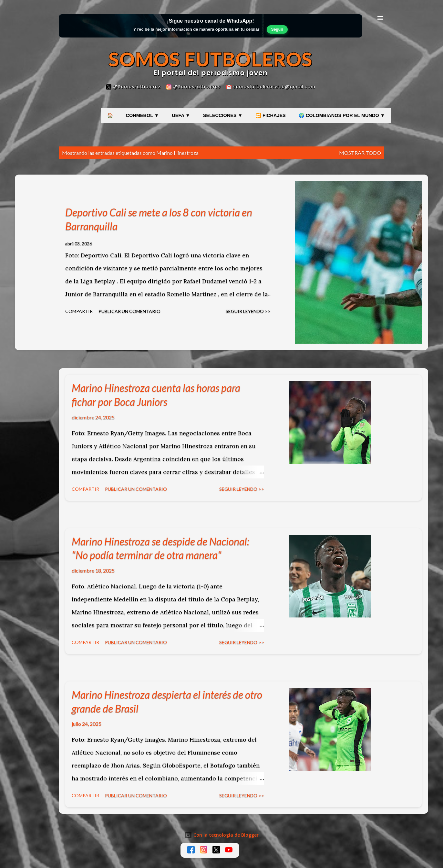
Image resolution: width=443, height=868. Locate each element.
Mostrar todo (360, 153)
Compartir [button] (79, 311)
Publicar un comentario (129, 311)
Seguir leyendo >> (248, 311)
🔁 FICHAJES (271, 115)
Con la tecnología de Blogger (221, 835)
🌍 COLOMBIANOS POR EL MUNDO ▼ (342, 115)
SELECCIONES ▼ (223, 115)
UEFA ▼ (181, 115)
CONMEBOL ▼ (143, 115)
